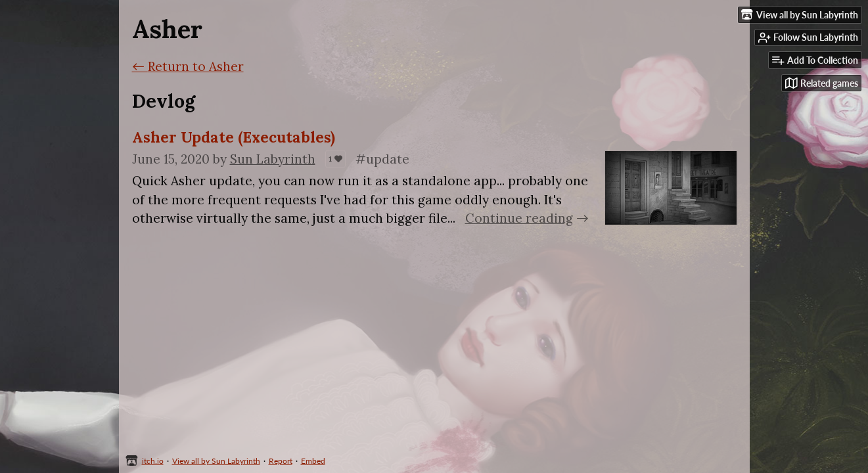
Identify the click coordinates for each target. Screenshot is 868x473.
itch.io (153, 461)
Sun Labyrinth (273, 159)
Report (281, 461)
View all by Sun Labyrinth (216, 461)
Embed (313, 461)
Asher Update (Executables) (234, 137)
